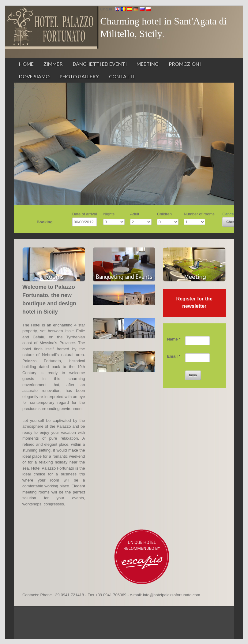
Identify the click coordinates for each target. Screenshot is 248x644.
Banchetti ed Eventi (100, 64)
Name (174, 339)
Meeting (148, 64)
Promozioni (185, 64)
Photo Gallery (79, 76)
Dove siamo (34, 76)
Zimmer (53, 64)
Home (26, 64)
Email (173, 356)
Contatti (122, 76)
